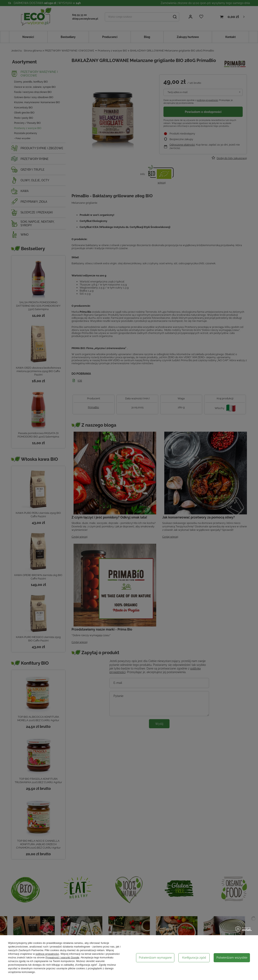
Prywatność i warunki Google (62, 957)
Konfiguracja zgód (194, 958)
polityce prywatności (47, 954)
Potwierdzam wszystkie (232, 958)
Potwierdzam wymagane (155, 958)
